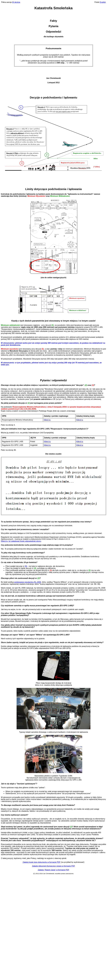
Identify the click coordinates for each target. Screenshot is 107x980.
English (103, 2)
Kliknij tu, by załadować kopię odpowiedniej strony (21, 541)
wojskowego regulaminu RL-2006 (28, 582)
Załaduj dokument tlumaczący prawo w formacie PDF (53, 866)
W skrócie (16, 2)
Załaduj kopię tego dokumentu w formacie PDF (42, 862)
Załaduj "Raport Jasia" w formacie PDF (53, 870)
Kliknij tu (47, 420)
